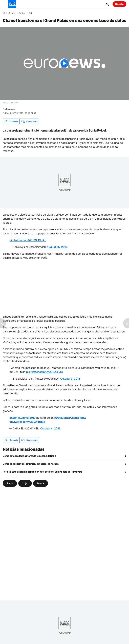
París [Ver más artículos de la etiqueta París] (10, 483)
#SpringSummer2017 (23, 418)
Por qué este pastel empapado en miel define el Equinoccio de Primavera (42, 472)
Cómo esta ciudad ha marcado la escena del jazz (29, 456)
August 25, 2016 (57, 247)
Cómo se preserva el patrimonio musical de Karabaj (31, 464)
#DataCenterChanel (67, 418)
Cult (30, 13)
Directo (119, 4)
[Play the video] (64, 63)
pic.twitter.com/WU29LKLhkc (28, 240)
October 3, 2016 (70, 379)
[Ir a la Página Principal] (12, 4)
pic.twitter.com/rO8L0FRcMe (27, 422)
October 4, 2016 (50, 428)
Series (22, 13)
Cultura (12, 13)
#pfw (83, 418)
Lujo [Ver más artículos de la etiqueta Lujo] (25, 483)
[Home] (4, 13)
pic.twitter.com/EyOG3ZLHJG (45, 372)
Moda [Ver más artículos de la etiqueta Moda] (41, 483)
